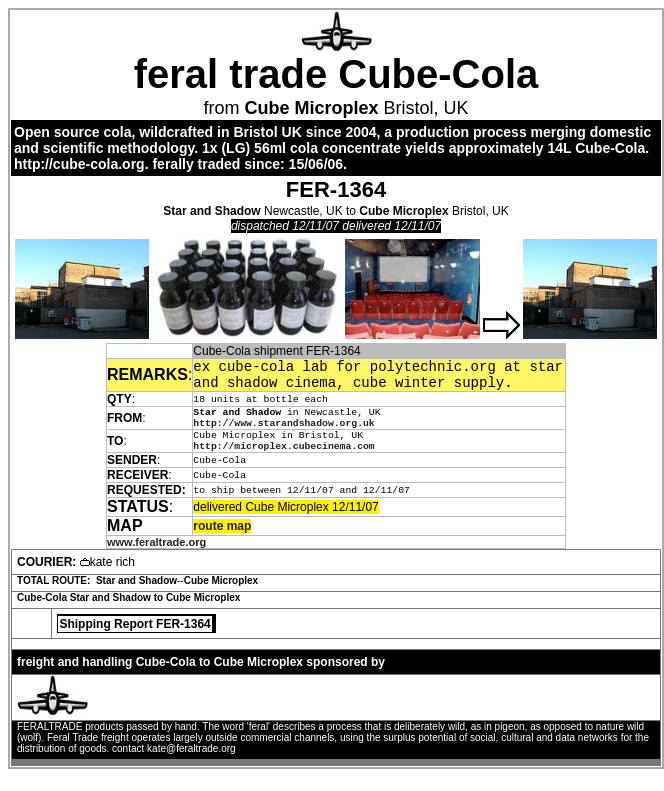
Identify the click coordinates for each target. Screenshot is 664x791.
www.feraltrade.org (156, 556)
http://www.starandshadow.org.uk (283, 432)
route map (222, 540)
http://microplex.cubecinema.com (283, 459)
